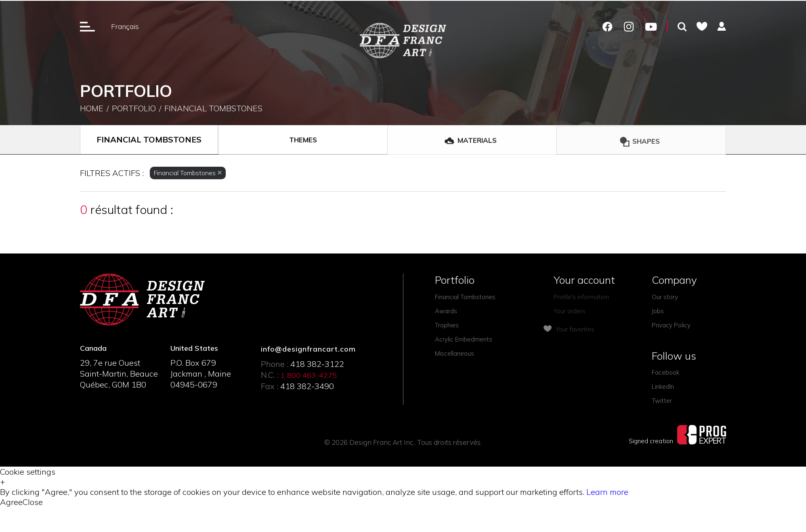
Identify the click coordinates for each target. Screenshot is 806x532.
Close (33, 502)
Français (125, 26)
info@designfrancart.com (308, 349)
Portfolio (134, 110)
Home (92, 110)
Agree (11, 502)
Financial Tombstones (213, 110)
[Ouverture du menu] (87, 26)
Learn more (607, 492)
